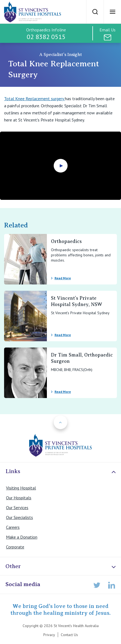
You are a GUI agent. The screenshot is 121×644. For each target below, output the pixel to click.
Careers (13, 527)
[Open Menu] (112, 12)
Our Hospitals (19, 498)
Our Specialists (19, 517)
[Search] (95, 12)
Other (61, 567)
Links (61, 472)
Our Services (17, 508)
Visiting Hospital (21, 488)
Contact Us (69, 635)
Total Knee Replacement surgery (34, 99)
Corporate (15, 547)
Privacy (49, 635)
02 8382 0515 (46, 37)
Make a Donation (22, 537)
